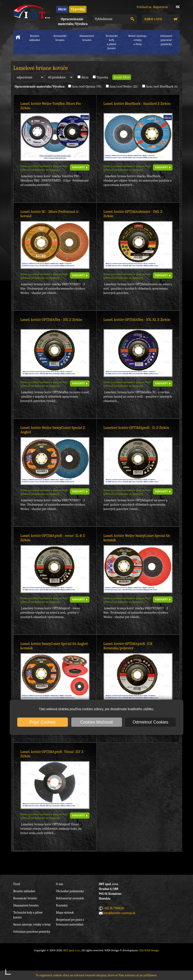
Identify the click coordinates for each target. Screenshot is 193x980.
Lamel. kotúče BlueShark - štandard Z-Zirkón (137, 104)
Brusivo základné (35, 38)
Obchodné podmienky (70, 891)
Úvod (17, 884)
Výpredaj (78, 9)
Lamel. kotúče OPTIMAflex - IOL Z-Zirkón (51, 320)
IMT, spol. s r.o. (32, 11)
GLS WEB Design (149, 950)
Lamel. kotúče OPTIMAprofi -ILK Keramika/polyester (128, 646)
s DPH (153, 19)
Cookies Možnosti (96, 722)
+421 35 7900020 (114, 908)
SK (178, 7)
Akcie (62, 9)
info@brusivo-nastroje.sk (119, 913)
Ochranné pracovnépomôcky (166, 40)
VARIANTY (78, 167)
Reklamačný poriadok (70, 898)
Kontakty (62, 905)
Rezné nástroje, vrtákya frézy (138, 40)
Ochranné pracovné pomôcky (32, 932)
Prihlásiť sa (144, 7)
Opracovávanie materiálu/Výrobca (73, 21)
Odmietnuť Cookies (151, 722)
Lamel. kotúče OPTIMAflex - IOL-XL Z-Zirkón (137, 320)
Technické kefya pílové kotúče (111, 42)
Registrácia (160, 7)
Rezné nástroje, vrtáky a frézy (32, 924)
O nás (60, 884)
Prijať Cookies (43, 722)
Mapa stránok (65, 913)
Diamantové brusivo (87, 38)
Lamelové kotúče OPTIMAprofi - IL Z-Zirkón (136, 428)
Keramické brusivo (60, 38)
